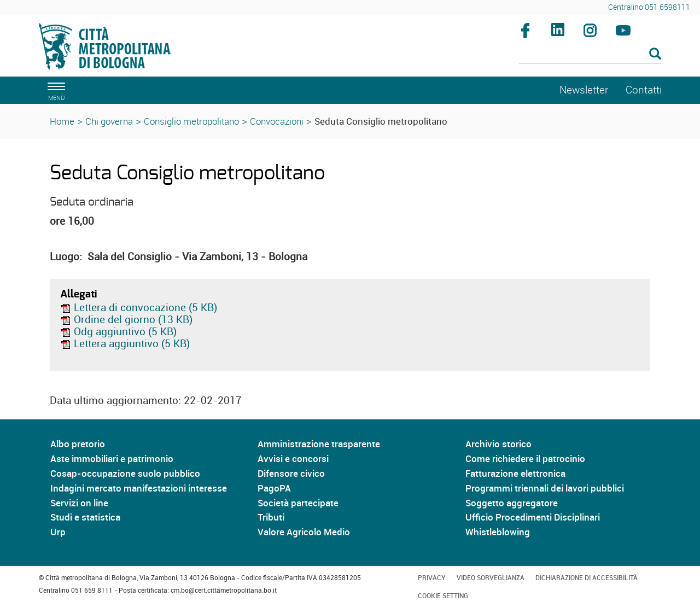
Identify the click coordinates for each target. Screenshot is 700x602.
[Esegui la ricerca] (655, 54)
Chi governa (109, 121)
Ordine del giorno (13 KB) (126, 319)
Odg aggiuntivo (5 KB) (118, 331)
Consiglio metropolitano (191, 121)
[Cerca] (590, 55)
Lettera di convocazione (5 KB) (139, 307)
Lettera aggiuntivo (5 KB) (125, 343)
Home (62, 121)
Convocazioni (277, 121)
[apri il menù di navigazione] (55, 90)
